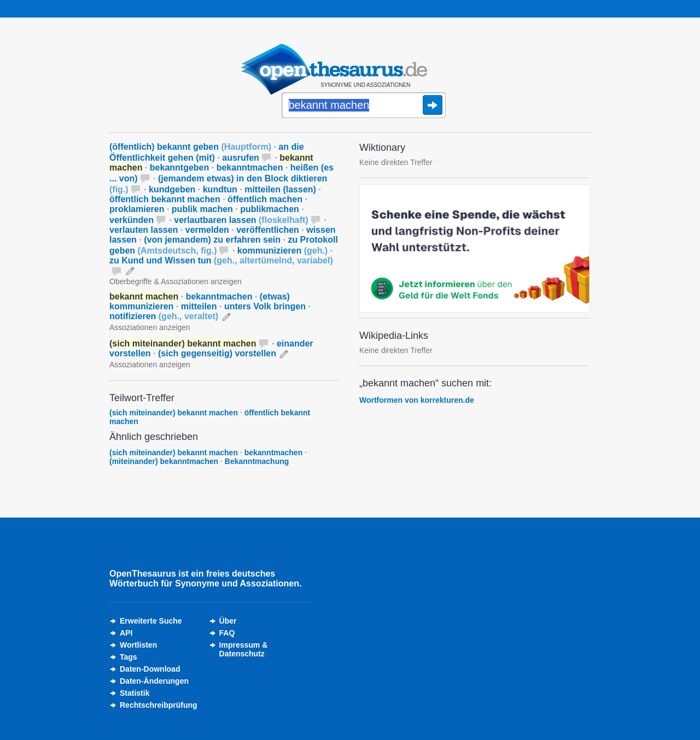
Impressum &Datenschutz (244, 649)
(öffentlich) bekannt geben (190, 147)
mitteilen (199, 306)
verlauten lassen (144, 230)
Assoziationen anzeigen (150, 327)
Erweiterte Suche (151, 621)
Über (228, 621)
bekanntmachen (250, 168)
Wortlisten (138, 645)
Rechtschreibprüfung (159, 705)
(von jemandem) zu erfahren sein (212, 240)
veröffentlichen (268, 230)
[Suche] (364, 106)
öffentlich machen (265, 199)
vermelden (207, 230)
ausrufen (241, 158)
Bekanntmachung (257, 461)
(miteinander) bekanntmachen (164, 461)
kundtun (220, 189)
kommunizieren (282, 251)
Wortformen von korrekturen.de (417, 400)
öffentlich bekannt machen (165, 199)
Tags (129, 657)
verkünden (132, 220)
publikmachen (270, 209)
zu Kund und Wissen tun (221, 260)
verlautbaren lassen (241, 220)
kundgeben (172, 189)
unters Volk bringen (265, 306)
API (126, 633)
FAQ (227, 633)
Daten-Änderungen (154, 681)
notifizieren (164, 316)
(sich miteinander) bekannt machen (174, 413)
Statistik (135, 693)
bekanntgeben (179, 168)
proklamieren (137, 209)
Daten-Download (150, 669)
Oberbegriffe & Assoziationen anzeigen (176, 281)
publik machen (202, 209)
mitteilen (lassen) (280, 189)
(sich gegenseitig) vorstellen (217, 353)
